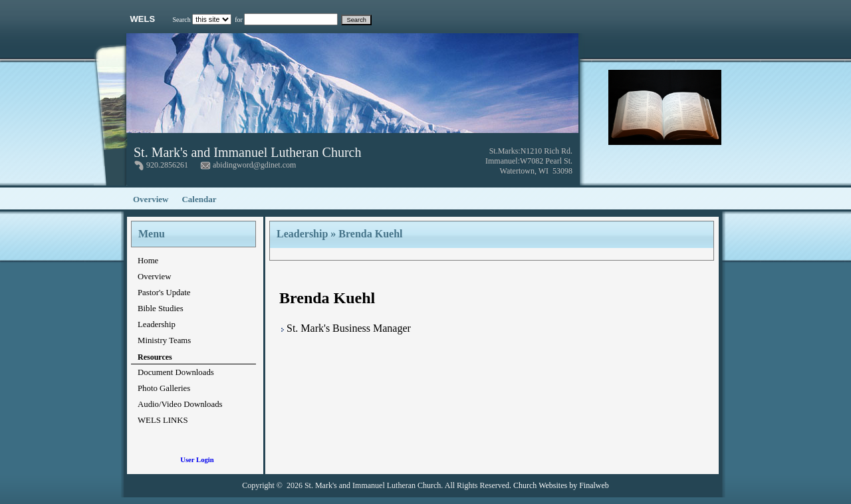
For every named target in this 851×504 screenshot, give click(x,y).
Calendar (199, 199)
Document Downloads (176, 372)
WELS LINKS (163, 420)
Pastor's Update (164, 293)
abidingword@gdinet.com (254, 165)
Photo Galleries (164, 388)
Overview (151, 199)
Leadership (157, 324)
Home (148, 261)
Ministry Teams (164, 340)
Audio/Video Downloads (180, 404)
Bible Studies (161, 309)
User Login (197, 460)
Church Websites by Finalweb (561, 485)
